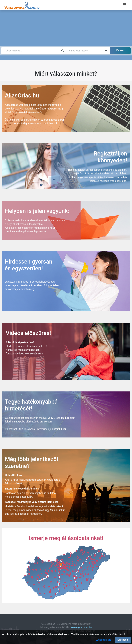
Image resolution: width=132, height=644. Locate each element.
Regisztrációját (77, 170)
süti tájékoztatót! (116, 634)
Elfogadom (123, 640)
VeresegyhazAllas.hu (81, 627)
